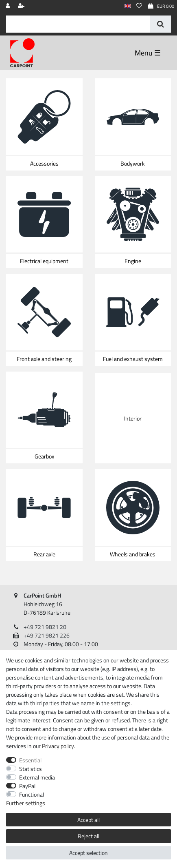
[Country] (128, 6)
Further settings (26, 803)
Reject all (88, 836)
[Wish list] (139, 6)
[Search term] (78, 24)
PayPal (27, 786)
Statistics (31, 769)
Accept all (88, 820)
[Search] (161, 24)
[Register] (22, 6)
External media (37, 777)
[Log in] (9, 6)
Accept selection (88, 853)
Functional (32, 794)
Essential (30, 760)
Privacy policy (58, 746)
